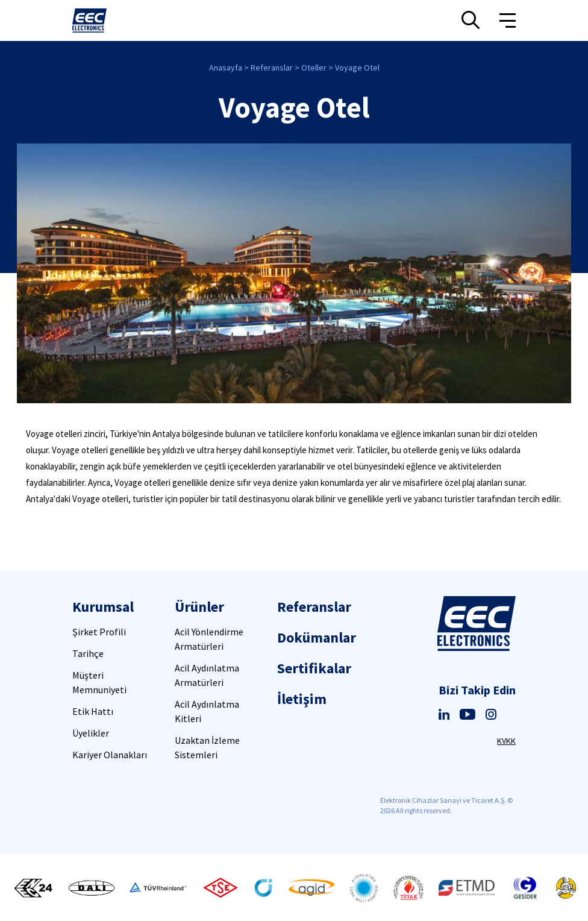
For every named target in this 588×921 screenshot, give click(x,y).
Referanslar (272, 68)
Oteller (314, 68)
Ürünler (199, 607)
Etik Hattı (93, 711)
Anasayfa (226, 68)
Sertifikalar (314, 668)
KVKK (506, 741)
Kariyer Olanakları (110, 755)
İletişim (302, 699)
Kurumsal (103, 607)
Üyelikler (91, 733)
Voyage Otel (357, 68)
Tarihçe (88, 653)
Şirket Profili (99, 632)
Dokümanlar (317, 637)
